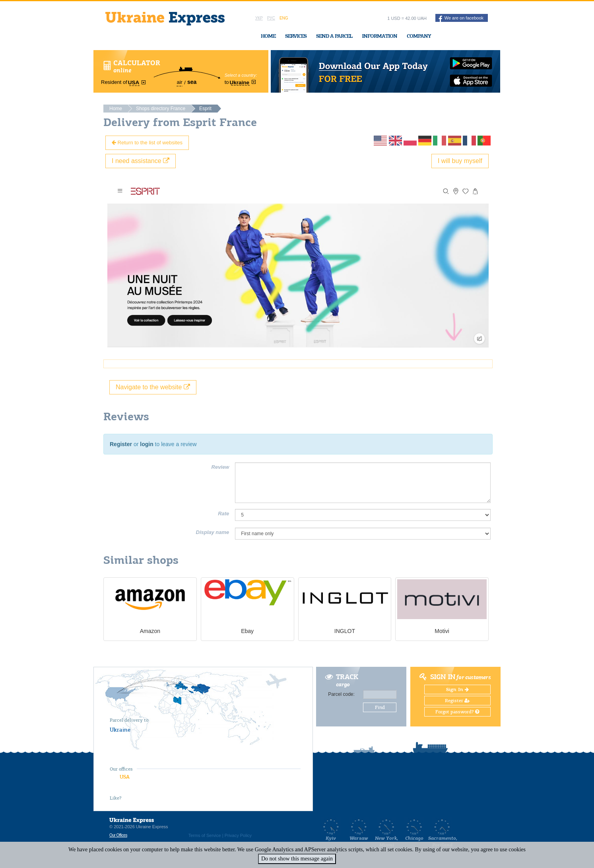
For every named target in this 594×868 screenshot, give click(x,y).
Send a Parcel (334, 36)
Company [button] (419, 36)
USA (125, 777)
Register (121, 444)
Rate (223, 514)
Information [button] (379, 36)
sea (192, 82)
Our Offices (118, 835)
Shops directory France (161, 109)
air (179, 82)
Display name (213, 532)
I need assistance (141, 161)
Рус (271, 18)
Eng (284, 18)
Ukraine (120, 730)
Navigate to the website (153, 387)
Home (268, 36)
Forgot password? (457, 712)
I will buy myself (460, 161)
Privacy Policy (238, 835)
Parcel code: (341, 694)
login (147, 444)
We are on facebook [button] (461, 19)
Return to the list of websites (147, 143)
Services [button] (296, 36)
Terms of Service (205, 835)
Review (220, 467)
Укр (259, 18)
